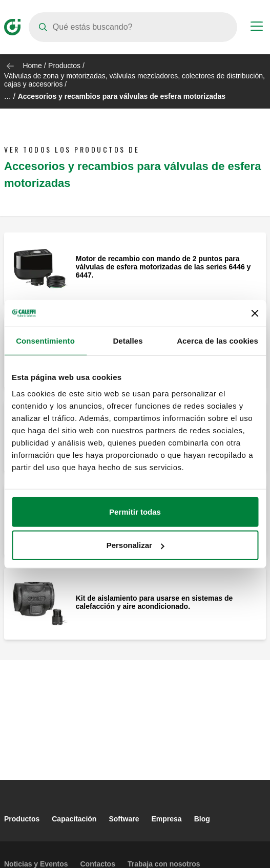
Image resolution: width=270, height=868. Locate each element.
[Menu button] (257, 28)
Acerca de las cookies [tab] (217, 341)
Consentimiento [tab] (45, 341)
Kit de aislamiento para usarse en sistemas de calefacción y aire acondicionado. (154, 602)
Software (124, 819)
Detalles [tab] (128, 341)
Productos (64, 66)
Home (32, 66)
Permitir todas (135, 511)
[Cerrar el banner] (255, 313)
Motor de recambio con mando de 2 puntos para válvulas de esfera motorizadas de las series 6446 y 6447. (163, 267)
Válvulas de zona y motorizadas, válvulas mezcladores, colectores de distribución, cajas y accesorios (134, 80)
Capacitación (74, 819)
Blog (202, 819)
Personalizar (136, 545)
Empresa (167, 819)
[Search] (133, 27)
